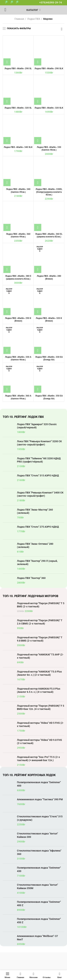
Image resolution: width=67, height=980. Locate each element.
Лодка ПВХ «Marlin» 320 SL (18, 108)
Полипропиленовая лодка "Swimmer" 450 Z (39, 921)
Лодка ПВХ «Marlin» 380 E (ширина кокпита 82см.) (18, 277)
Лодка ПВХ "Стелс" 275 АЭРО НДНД (38, 527)
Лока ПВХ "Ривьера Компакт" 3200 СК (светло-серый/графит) (39, 443)
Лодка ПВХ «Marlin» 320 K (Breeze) (49, 320)
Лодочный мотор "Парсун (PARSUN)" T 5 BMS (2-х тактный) (41, 605)
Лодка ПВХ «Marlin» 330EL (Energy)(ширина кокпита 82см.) (49, 192)
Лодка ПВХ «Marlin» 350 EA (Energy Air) (49, 397)
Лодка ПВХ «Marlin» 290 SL (18, 69)
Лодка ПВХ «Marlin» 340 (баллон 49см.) (18, 191)
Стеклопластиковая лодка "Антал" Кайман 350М (37, 886)
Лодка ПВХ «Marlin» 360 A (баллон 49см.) (18, 397)
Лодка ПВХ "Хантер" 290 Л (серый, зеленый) (37, 563)
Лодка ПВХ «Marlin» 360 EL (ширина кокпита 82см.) (49, 235)
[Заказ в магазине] (62, 29)
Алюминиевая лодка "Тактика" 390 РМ (40, 799)
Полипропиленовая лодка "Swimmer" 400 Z (39, 903)
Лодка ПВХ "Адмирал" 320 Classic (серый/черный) (37, 426)
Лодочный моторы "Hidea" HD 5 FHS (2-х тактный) (40, 724)
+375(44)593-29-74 (51, 2)
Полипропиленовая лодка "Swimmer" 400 (39, 784)
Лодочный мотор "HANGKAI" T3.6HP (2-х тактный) (40, 656)
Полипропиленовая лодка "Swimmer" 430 (39, 869)
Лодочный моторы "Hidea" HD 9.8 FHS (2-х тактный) (39, 742)
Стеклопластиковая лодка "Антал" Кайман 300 (37, 835)
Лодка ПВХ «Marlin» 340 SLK (18, 147)
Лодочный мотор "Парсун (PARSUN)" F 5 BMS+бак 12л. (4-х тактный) (41, 707)
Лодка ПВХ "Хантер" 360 (31, 578)
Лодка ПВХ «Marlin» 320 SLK (49, 108)
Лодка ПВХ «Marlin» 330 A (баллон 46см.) (18, 358)
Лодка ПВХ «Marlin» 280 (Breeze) (49, 277)
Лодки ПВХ (34, 19)
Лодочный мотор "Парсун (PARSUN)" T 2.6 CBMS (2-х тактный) (40, 622)
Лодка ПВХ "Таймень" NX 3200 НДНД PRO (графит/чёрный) (39, 460)
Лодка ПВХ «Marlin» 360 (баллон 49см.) (18, 235)
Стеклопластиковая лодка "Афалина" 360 (39, 852)
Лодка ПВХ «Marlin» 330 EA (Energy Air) (49, 358)
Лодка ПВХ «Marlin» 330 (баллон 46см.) (49, 149)
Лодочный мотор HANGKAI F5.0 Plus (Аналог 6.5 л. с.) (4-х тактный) (39, 690)
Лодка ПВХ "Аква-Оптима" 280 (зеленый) (35, 545)
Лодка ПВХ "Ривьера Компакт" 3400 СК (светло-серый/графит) (40, 494)
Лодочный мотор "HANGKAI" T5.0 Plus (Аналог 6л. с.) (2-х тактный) (39, 673)
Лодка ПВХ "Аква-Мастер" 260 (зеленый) (35, 511)
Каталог (32, 10)
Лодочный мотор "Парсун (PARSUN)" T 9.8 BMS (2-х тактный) (40, 639)
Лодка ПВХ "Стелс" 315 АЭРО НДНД (38, 475)
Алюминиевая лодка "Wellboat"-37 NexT (37, 938)
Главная (19, 19)
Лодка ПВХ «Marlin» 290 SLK (49, 69)
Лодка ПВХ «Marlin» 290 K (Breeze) (18, 320)
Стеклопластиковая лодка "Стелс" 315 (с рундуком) (40, 818)
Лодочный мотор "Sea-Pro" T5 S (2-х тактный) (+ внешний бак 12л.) (38, 759)
